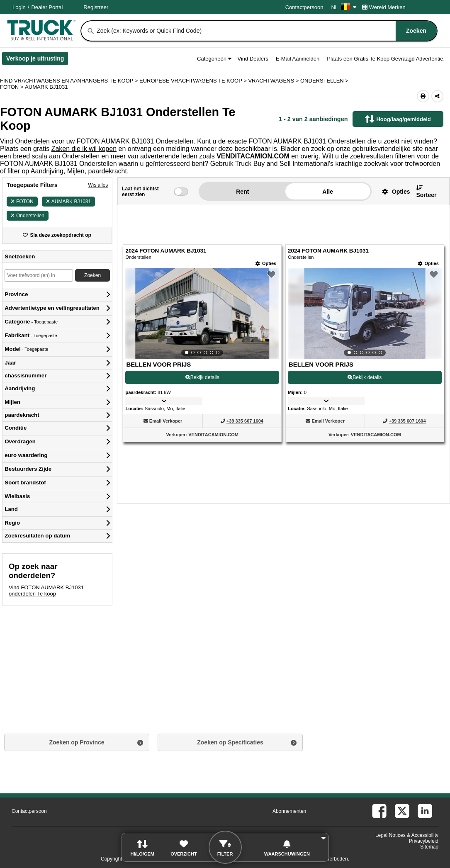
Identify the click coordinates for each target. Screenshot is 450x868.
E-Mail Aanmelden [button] (298, 59)
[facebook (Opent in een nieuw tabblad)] (379, 811)
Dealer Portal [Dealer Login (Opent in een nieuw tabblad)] (47, 7)
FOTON (22, 202)
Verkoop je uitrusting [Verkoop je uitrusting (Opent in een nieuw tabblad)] (37, 60)
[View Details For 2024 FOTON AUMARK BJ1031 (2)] (365, 314)
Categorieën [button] (214, 59)
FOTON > (12, 87)
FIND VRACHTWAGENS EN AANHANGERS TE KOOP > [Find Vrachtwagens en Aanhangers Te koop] (70, 81)
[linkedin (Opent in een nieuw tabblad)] (425, 811)
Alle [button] (328, 192)
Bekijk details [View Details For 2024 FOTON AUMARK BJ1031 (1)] (202, 377)
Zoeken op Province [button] (77, 742)
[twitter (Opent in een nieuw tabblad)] (402, 811)
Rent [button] (242, 192)
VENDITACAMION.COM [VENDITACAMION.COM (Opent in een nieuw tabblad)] (213, 435)
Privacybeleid (424, 841)
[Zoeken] (91, 31)
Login (19, 7)
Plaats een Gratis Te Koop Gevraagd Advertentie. (386, 59)
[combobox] (266, 31)
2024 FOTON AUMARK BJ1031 (166, 251)
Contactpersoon (304, 7)
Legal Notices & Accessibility (407, 835)
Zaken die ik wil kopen (84, 149)
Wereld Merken (384, 7)
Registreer (96, 7)
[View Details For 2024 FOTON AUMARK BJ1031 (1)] (202, 314)
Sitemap (429, 847)
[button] (393, 191)
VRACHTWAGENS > (274, 81)
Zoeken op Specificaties (230, 742)
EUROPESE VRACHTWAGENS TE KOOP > (194, 81)
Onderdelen (32, 141)
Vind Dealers (253, 59)
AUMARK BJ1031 (68, 202)
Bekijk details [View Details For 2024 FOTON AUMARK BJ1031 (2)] (365, 377)
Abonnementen (289, 811)
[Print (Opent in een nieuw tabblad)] (423, 96)
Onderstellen (81, 156)
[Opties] (266, 264)
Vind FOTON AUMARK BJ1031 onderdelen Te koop (46, 591)
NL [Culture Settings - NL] (344, 7)
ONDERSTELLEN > (325, 81)
